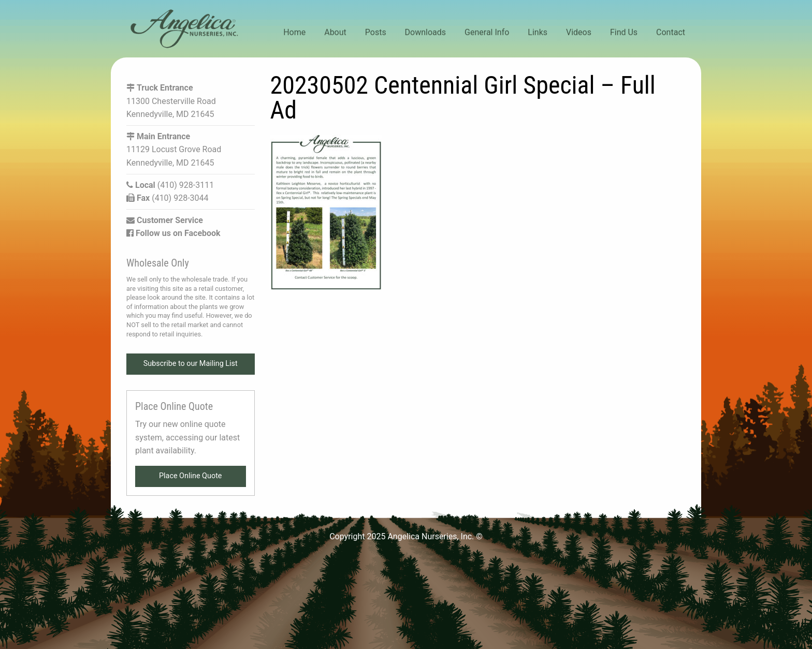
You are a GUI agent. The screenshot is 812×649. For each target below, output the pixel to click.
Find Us (624, 32)
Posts (376, 32)
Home (294, 32)
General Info (487, 32)
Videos (579, 32)
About (335, 32)
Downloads (425, 32)
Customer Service (165, 220)
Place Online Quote (191, 476)
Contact (671, 32)
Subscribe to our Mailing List (191, 364)
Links (538, 32)
